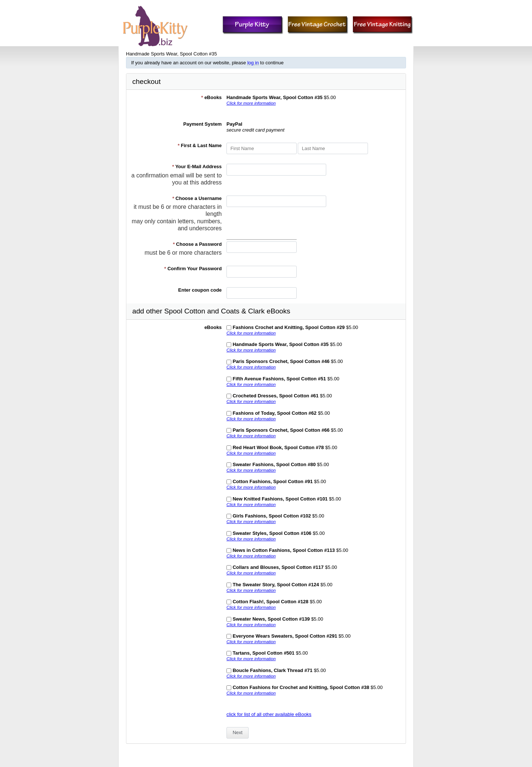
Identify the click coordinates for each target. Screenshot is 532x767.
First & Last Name (200, 145)
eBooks (211, 97)
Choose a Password (197, 244)
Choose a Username (197, 198)
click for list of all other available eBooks (269, 714)
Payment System (202, 124)
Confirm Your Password (193, 269)
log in (253, 63)
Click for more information (251, 103)
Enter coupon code (200, 290)
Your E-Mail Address (197, 167)
